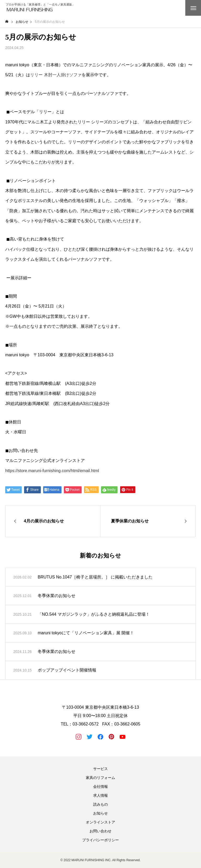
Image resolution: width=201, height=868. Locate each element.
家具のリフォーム (100, 778)
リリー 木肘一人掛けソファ (56, 75)
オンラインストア (100, 822)
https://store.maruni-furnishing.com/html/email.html (52, 471)
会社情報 (100, 787)
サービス (100, 769)
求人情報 (100, 795)
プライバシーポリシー (100, 840)
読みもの (100, 804)
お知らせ (100, 813)
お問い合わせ (100, 831)
